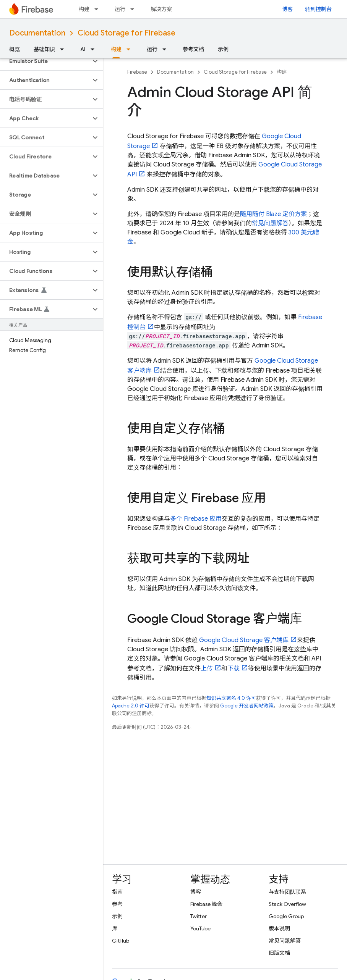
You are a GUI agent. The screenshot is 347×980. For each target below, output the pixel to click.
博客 (287, 9)
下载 (233, 668)
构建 (84, 9)
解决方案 (161, 9)
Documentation (37, 33)
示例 (223, 49)
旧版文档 (279, 953)
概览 (15, 49)
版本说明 (279, 928)
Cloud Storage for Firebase (126, 33)
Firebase (137, 72)
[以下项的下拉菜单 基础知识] (64, 49)
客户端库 (244, 640)
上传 (207, 668)
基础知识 (44, 49)
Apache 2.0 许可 (131, 706)
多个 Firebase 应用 (196, 519)
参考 (117, 904)
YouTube (200, 928)
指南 (117, 892)
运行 (120, 9)
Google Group (286, 916)
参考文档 (193, 49)
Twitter (199, 916)
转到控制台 (318, 9)
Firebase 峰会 (206, 904)
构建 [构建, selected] (116, 49)
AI (83, 49)
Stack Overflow (287, 904)
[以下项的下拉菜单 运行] (135, 9)
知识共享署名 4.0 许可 (231, 698)
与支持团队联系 (287, 892)
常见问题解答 (270, 223)
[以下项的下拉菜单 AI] (95, 49)
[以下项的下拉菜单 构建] (99, 9)
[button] (45, 61)
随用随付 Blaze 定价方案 (273, 214)
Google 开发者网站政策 (247, 706)
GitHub (121, 941)
